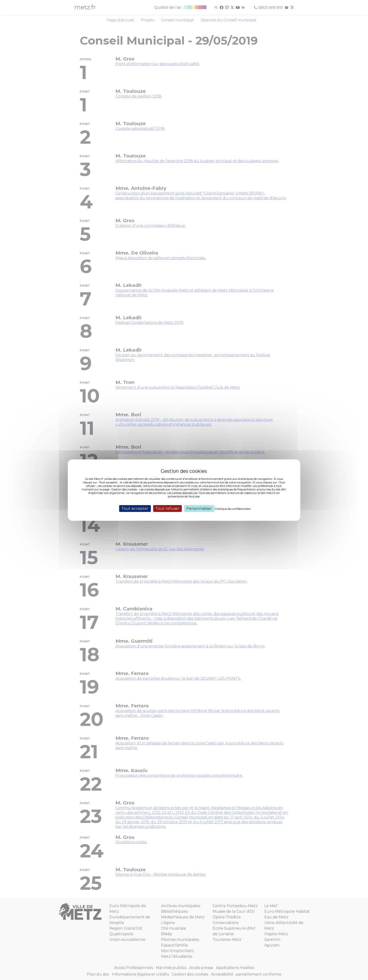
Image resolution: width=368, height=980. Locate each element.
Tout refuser (167, 508)
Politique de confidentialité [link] (233, 509)
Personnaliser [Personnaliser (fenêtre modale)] (199, 508)
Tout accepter (135, 508)
